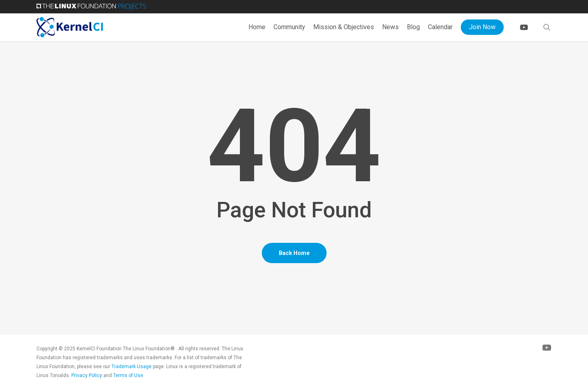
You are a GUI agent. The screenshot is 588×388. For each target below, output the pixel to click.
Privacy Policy (87, 375)
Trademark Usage (131, 367)
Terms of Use (128, 375)
